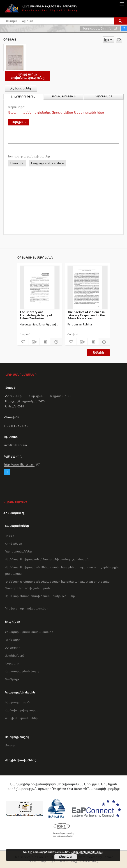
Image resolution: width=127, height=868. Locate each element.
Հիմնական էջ (14, 513)
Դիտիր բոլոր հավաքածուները (28, 608)
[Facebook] (7, 472)
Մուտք (10, 745)
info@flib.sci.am (16, 445)
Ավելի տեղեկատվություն (87, 852)
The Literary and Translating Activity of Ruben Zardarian (36, 315)
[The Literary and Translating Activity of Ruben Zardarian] (40, 287)
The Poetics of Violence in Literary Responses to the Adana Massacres (86, 315)
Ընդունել (66, 857)
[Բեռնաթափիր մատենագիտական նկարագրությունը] (34, 342)
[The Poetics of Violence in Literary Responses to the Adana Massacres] (88, 287)
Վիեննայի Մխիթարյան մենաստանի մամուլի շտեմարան (47, 559)
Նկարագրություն (17, 702)
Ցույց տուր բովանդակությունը (28, 76)
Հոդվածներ (13, 544)
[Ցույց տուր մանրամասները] (56, 342)
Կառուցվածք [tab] (104, 97)
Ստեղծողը (13, 648)
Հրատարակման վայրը (22, 671)
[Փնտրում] (120, 21)
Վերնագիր (13, 640)
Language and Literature (47, 163)
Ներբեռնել (20, 89)
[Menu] (122, 4)
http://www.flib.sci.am (19, 465)
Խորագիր (12, 663)
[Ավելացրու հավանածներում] (119, 40)
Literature (17, 163)
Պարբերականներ (18, 551)
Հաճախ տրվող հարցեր (23, 710)
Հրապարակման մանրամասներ (29, 632)
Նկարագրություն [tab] (23, 97)
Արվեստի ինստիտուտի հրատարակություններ (40, 596)
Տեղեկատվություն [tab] (63, 97)
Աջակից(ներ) (14, 656)
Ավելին (98, 353)
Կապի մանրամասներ (21, 718)
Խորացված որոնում (100, 28)
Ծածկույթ (12, 679)
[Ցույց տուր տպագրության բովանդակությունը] (45, 342)
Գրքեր (9, 536)
